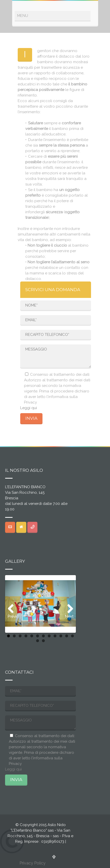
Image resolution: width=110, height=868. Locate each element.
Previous (13, 616)
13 (38, 641)
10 (61, 636)
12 (72, 636)
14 (43, 641)
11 (67, 636)
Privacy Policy (32, 863)
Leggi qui (29, 408)
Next (69, 616)
